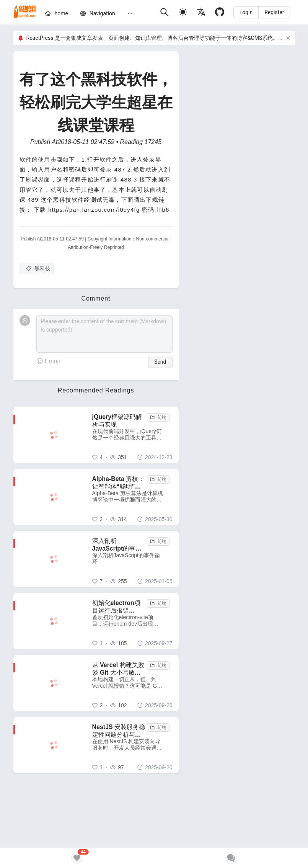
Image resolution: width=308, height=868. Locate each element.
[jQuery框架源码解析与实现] (132, 435)
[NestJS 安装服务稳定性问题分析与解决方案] (132, 745)
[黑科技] (37, 268)
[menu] (99, 15)
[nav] (102, 13)
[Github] (220, 12)
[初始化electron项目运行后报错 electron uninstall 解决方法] (132, 621)
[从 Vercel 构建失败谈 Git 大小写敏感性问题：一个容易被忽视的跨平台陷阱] (132, 683)
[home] (25, 12)
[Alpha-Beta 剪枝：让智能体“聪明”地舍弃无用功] (132, 497)
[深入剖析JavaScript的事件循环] (132, 559)
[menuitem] (56, 15)
